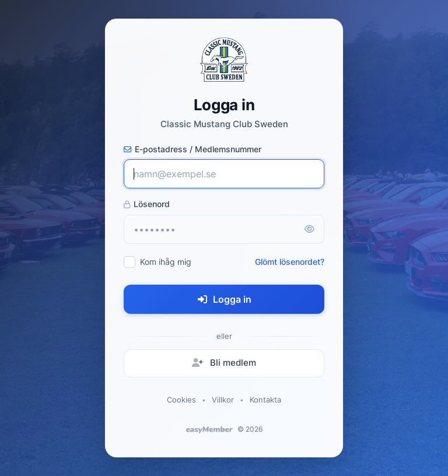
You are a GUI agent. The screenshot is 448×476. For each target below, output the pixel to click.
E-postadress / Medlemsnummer (192, 149)
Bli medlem (224, 363)
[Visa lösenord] (309, 229)
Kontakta (265, 400)
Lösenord (147, 204)
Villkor (223, 400)
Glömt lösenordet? (290, 262)
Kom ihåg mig (166, 262)
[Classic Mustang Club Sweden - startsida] (224, 60)
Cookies (181, 400)
